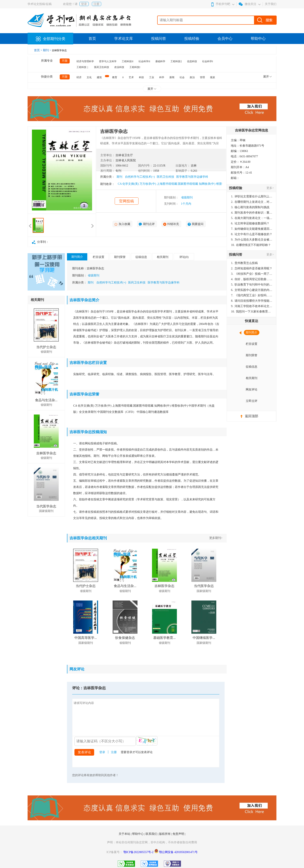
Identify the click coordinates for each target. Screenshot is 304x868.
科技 (141, 77)
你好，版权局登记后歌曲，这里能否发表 (252, 279)
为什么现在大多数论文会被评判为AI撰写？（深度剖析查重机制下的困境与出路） (252, 240)
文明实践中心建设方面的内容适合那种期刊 (252, 290)
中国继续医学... (204, 638)
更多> (270, 188)
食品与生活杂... (46, 400)
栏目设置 (98, 257)
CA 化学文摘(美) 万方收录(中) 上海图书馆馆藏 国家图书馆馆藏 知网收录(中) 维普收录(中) (175, 184)
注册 (96, 4)
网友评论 (252, 390)
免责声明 (179, 834)
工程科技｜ (83, 67)
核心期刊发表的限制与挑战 (250, 207)
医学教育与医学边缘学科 (192, 177)
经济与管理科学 (85, 61)
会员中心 (225, 39)
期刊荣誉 (120, 257)
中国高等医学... (86, 638)
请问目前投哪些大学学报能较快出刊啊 (252, 301)
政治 (192, 77)
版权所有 (165, 834)
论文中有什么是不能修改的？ (252, 234)
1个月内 (186, 204)
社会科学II (144, 61)
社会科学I (208, 61)
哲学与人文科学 (108, 61)
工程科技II (128, 61)
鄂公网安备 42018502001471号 (178, 852)
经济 (79, 77)
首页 (92, 39)
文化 (89, 77)
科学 (162, 77)
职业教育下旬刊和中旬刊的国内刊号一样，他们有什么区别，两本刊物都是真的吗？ (252, 285)
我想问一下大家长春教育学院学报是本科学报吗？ (252, 312)
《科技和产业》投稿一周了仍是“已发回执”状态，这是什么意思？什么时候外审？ (252, 274)
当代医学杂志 (46, 506)
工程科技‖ (176, 61)
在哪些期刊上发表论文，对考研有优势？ (252, 202)
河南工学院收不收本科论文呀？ (252, 306)
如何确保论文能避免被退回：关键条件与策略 (252, 229)
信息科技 (192, 61)
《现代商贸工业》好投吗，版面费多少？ (252, 295)
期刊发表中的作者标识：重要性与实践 (252, 213)
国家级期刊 (46, 511)
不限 (65, 61)
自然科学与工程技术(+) (140, 177)
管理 (202, 77)
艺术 (131, 77)
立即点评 (252, 401)
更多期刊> (216, 538)
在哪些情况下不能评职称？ (251, 245)
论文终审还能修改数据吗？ (250, 223)
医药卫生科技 (102, 67)
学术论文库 (124, 39)
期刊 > (47, 50)
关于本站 (125, 834)
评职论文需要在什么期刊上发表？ (252, 196)
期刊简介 (77, 257)
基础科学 (160, 61)
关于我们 (271, 4)
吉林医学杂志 (46, 453)
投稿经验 (192, 39)
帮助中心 (258, 39)
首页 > (38, 50)
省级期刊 (187, 198)
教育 (115, 77)
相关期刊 (163, 257)
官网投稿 (126, 201)
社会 (182, 77)
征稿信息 (141, 257)
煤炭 (213, 77)
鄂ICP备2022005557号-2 (139, 852)
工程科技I (135, 67)
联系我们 (152, 834)
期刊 (119, 177)
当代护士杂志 (46, 347)
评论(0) (184, 257)
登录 (84, 4)
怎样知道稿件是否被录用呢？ (252, 268)
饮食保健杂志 (125, 638)
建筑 (99, 77)
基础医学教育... (164, 638)
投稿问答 (159, 39)
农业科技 (119, 67)
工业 (152, 77)
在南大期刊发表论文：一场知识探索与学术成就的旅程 (252, 218)
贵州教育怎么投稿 (244, 263)
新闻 (172, 77)
